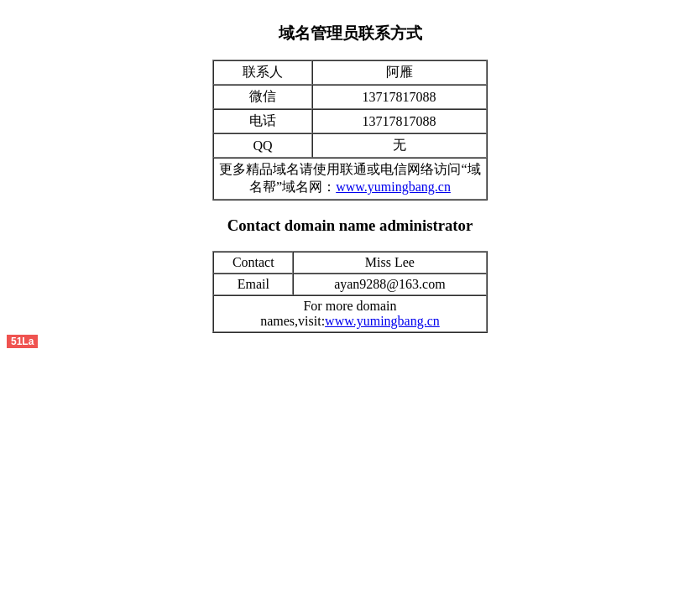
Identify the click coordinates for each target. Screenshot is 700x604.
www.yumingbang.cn (393, 187)
